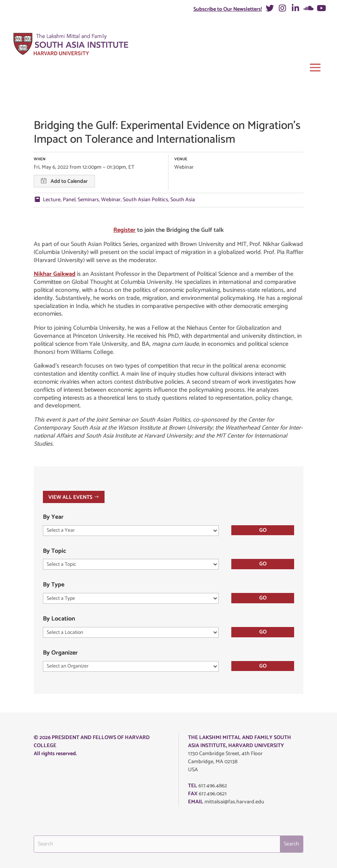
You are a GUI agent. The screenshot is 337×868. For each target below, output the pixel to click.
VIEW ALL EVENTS (70, 497)
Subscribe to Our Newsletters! (228, 9)
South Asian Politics (146, 200)
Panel (69, 200)
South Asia (183, 200)
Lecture (52, 200)
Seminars (88, 200)
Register (124, 230)
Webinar (111, 200)
